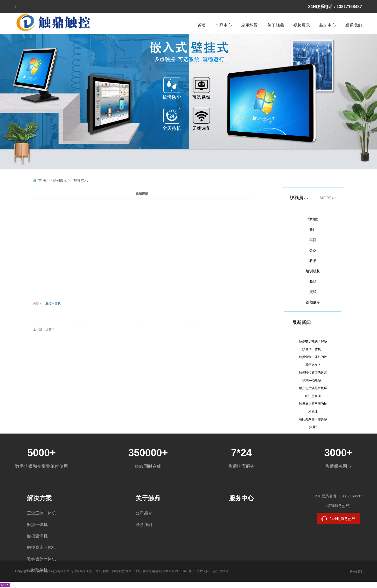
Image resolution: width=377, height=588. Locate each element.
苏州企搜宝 (221, 571)
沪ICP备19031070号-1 (178, 571)
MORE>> (328, 198)
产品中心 (224, 25)
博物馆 (313, 219)
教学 (313, 261)
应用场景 (249, 25)
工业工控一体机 (41, 513)
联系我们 (354, 25)
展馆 (313, 292)
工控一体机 (94, 571)
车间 (313, 240)
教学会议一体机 (41, 559)
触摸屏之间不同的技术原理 (313, 408)
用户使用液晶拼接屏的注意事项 (313, 392)
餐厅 (313, 230)
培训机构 (313, 271)
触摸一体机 (37, 525)
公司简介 (144, 513)
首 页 (42, 180)
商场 (313, 282)
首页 (202, 25)
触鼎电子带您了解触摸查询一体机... (313, 345)
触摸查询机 (37, 536)
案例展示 (60, 180)
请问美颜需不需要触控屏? (313, 423)
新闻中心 (327, 25)
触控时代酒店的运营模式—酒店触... (313, 376)
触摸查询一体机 (41, 547)
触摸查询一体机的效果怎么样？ (313, 361)
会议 (313, 250)
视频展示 (302, 25)
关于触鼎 (276, 25)
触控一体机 (53, 303)
